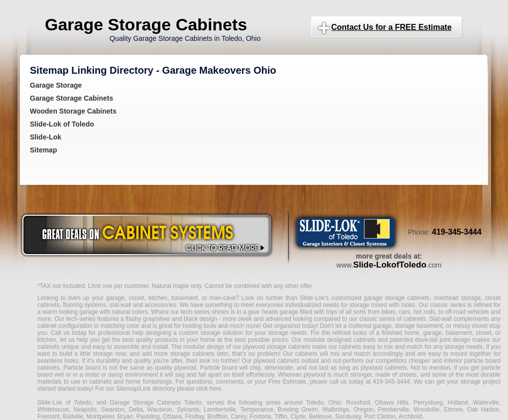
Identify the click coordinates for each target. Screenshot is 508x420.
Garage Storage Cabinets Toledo (156, 403)
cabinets (307, 354)
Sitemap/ (127, 389)
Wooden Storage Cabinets (73, 111)
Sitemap (43, 150)
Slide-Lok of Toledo (62, 124)
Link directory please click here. (181, 389)
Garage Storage (56, 85)
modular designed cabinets (339, 340)
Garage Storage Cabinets (146, 24)
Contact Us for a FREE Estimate (391, 27)
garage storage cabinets (396, 298)
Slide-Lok (46, 137)
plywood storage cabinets (277, 347)
